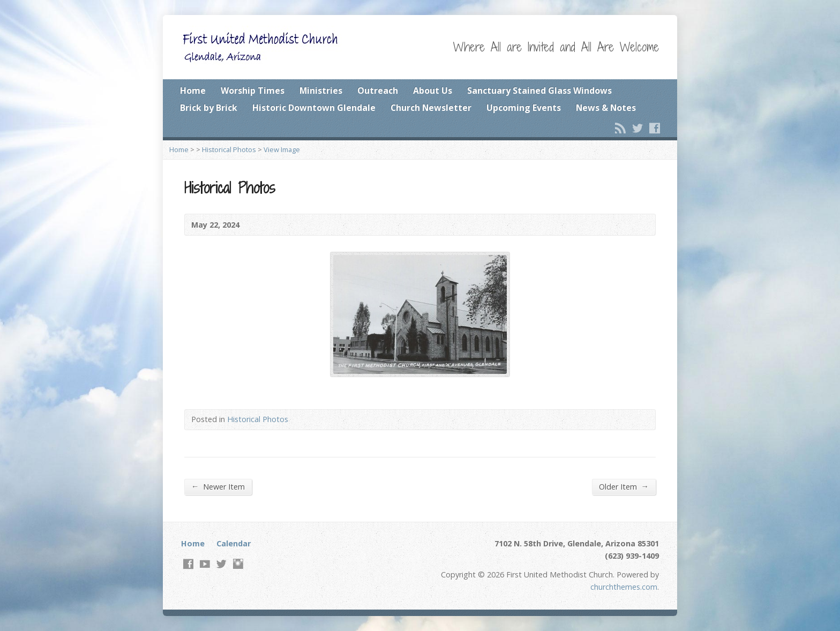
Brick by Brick (209, 108)
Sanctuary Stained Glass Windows (539, 91)
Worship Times (253, 91)
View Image (282, 149)
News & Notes (606, 108)
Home (193, 91)
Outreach (378, 91)
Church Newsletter (431, 108)
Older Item (624, 486)
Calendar (234, 543)
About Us (433, 91)
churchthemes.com (624, 587)
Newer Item (218, 486)
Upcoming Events (524, 108)
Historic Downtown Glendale (314, 108)
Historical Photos (229, 149)
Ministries (321, 91)
